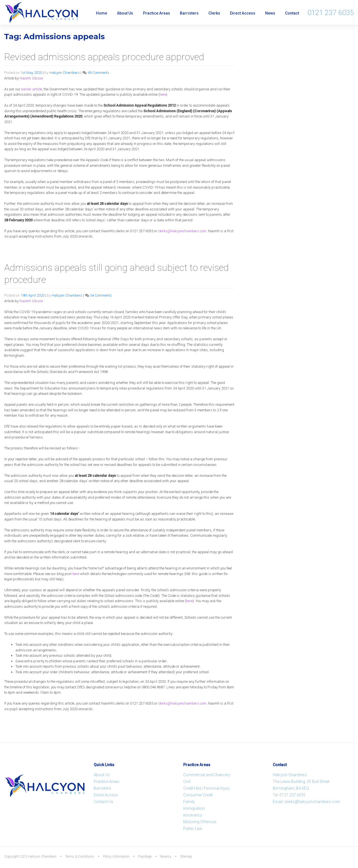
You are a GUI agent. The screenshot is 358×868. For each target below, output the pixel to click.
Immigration (194, 808)
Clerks (214, 13)
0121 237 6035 (331, 13)
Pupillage (145, 857)
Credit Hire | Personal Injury (207, 788)
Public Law (193, 829)
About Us (125, 13)
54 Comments (101, 295)
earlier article (32, 89)
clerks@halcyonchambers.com (182, 231)
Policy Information (116, 857)
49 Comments (98, 73)
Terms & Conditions (80, 857)
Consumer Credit (198, 795)
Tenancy (165, 857)
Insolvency (193, 815)
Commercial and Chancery (207, 775)
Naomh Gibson (31, 78)
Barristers (189, 13)
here (163, 94)
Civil (187, 782)
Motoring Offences (200, 822)
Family (189, 802)
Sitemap (186, 857)
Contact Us (103, 802)
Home (102, 13)
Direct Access (243, 13)
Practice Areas (156, 13)
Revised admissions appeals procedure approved (104, 57)
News (270, 13)
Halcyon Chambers (64, 73)
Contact (292, 13)
